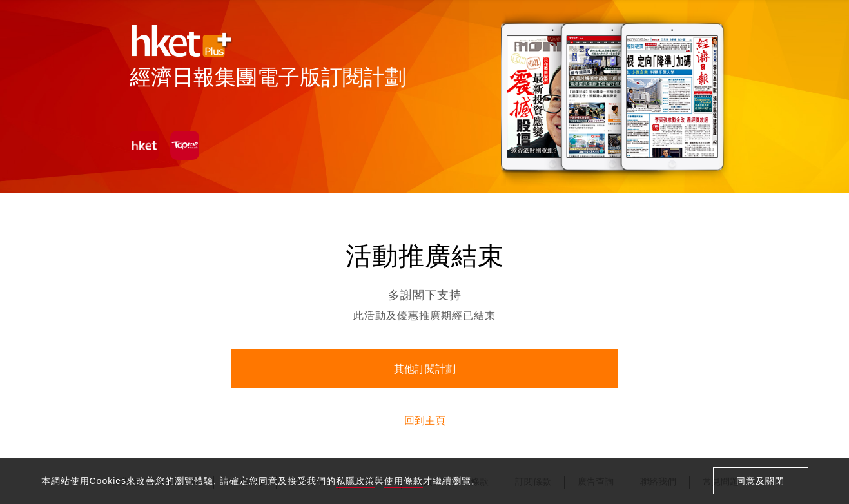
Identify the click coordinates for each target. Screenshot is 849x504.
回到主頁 (425, 421)
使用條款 (404, 481)
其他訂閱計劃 (425, 369)
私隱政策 (355, 481)
